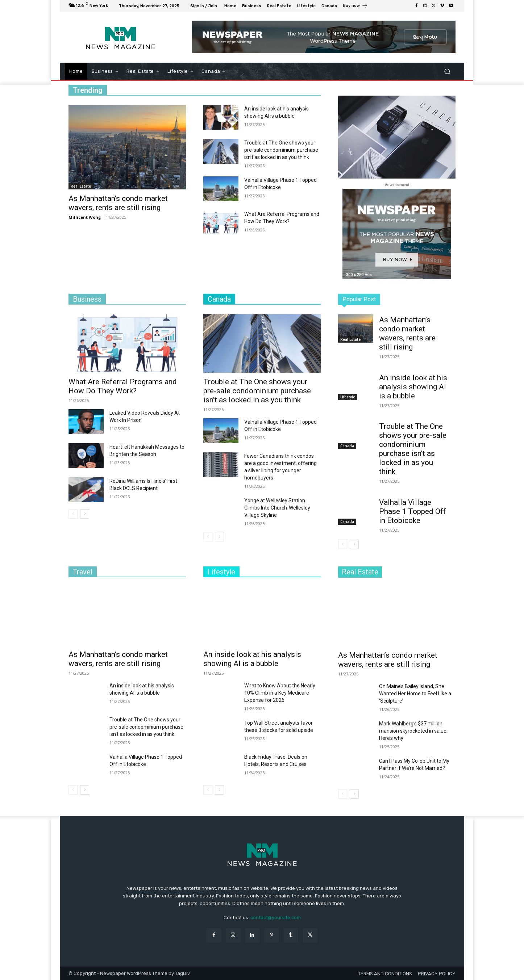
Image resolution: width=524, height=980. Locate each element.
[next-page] (85, 514)
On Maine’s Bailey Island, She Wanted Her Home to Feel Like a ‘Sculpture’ (415, 694)
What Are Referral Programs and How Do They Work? (123, 386)
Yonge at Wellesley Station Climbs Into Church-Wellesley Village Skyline (277, 508)
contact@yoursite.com (276, 918)
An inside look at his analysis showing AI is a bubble (413, 387)
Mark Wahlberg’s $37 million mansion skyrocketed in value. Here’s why (413, 731)
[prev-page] (73, 514)
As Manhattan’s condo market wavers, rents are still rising (118, 203)
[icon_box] (355, 7)
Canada (347, 446)
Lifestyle (348, 397)
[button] (447, 72)
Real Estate (81, 186)
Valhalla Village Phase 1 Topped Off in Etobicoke (413, 511)
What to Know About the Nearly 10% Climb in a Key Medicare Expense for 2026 (280, 693)
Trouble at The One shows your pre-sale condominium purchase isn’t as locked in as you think (281, 150)
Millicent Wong (85, 217)
